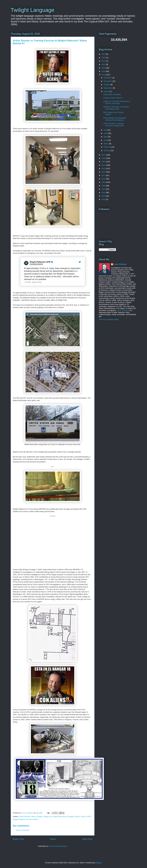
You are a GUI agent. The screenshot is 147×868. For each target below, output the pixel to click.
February (107, 147)
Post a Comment (23, 830)
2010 (104, 179)
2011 (104, 175)
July (105, 130)
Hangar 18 (47, 816)
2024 (104, 54)
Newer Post (18, 839)
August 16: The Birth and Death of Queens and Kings (117, 102)
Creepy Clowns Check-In (113, 98)
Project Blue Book (59, 816)
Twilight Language (33, 10)
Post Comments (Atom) (58, 846)
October (107, 85)
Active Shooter (25, 816)
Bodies (40, 816)
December (108, 78)
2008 (104, 186)
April (106, 140)
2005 (104, 196)
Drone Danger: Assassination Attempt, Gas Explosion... (115, 119)
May (106, 137)
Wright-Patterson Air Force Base (25, 819)
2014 (104, 165)
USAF (89, 816)
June (106, 133)
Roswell (71, 816)
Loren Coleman (120, 264)
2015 (104, 162)
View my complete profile (109, 319)
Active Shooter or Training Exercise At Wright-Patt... (114, 124)
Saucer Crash (80, 816)
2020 (104, 68)
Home (53, 839)
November (108, 81)
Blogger (98, 863)
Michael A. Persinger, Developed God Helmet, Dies (116, 108)
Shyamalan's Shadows (112, 94)
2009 (104, 182)
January (107, 150)
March (106, 144)
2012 (104, 172)
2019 (104, 71)
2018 (104, 75)
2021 (104, 64)
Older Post (87, 839)
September (108, 88)
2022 (104, 61)
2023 (104, 58)
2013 (104, 168)
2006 (104, 192)
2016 (104, 158)
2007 (104, 189)
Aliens (34, 816)
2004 (104, 199)
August (107, 91)
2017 (104, 155)
